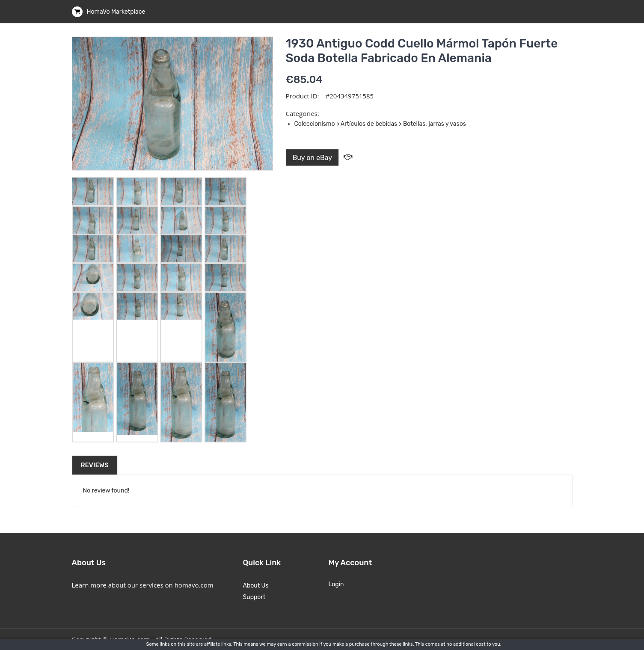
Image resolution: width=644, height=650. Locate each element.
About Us (256, 586)
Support (254, 597)
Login (336, 584)
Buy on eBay (313, 158)
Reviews (95, 465)
